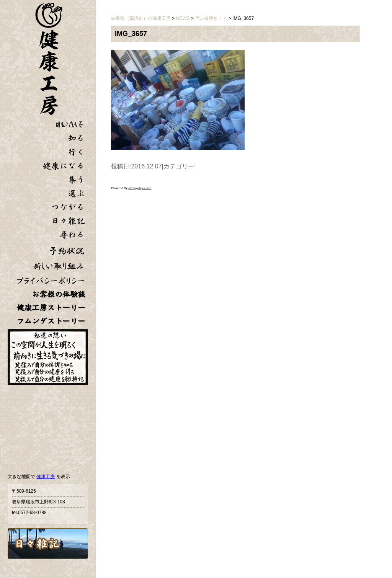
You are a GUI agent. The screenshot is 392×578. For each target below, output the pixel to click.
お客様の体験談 (59, 294)
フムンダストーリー (51, 321)
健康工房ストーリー (51, 308)
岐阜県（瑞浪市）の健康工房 (141, 18)
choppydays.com (140, 188)
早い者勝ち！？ (211, 18)
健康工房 (46, 477)
